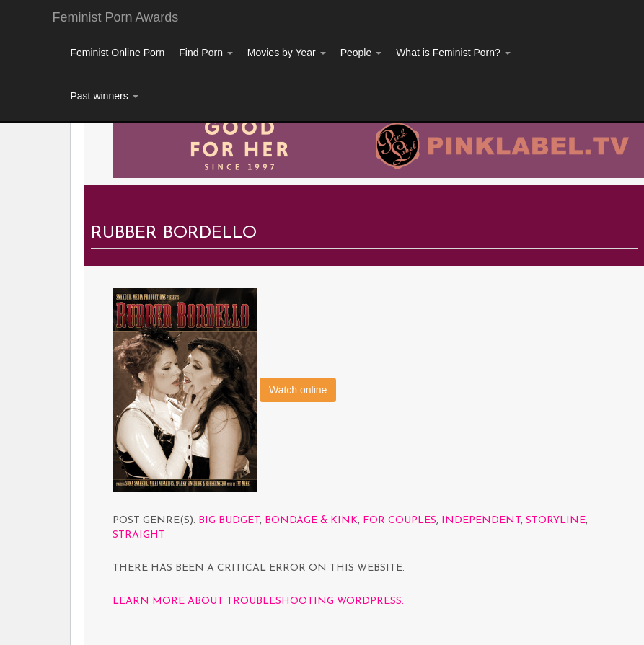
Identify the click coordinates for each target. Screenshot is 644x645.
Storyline (556, 521)
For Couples (400, 521)
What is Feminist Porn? (453, 53)
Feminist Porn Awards (116, 17)
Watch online (298, 390)
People (361, 53)
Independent (481, 521)
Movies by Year (287, 53)
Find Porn (206, 53)
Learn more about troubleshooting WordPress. (258, 601)
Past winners (105, 96)
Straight (139, 535)
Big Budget (229, 521)
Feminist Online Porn (118, 53)
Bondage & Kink (311, 521)
